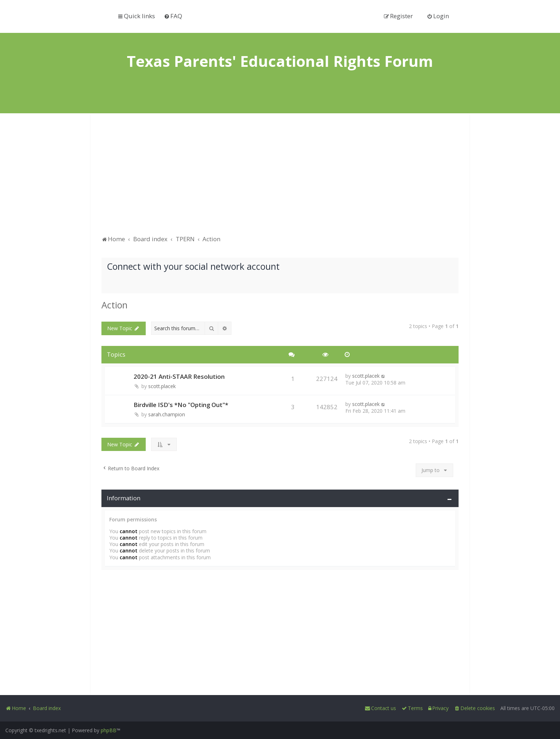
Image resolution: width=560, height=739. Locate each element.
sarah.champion (167, 414)
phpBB (109, 730)
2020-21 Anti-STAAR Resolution (179, 376)
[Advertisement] (280, 178)
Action (114, 305)
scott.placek (162, 386)
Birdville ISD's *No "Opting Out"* (181, 405)
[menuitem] (173, 16)
